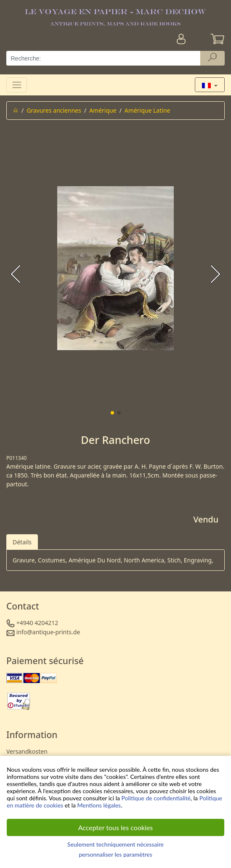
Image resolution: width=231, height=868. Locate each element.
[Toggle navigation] (17, 85)
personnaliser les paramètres (115, 854)
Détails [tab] (22, 542)
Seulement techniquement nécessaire (115, 844)
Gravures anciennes (54, 110)
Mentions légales (99, 805)
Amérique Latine (147, 110)
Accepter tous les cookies (116, 827)
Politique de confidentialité (156, 798)
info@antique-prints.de (48, 632)
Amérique (103, 110)
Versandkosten (27, 751)
